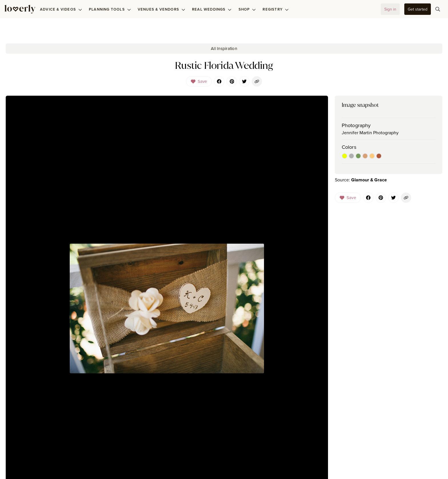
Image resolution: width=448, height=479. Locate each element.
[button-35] (418, 9)
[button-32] (390, 9)
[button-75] (438, 9)
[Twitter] (244, 81)
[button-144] (406, 198)
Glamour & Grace (369, 180)
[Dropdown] (199, 81)
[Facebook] (219, 81)
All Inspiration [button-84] (224, 48)
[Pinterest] (232, 81)
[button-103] (257, 81)
